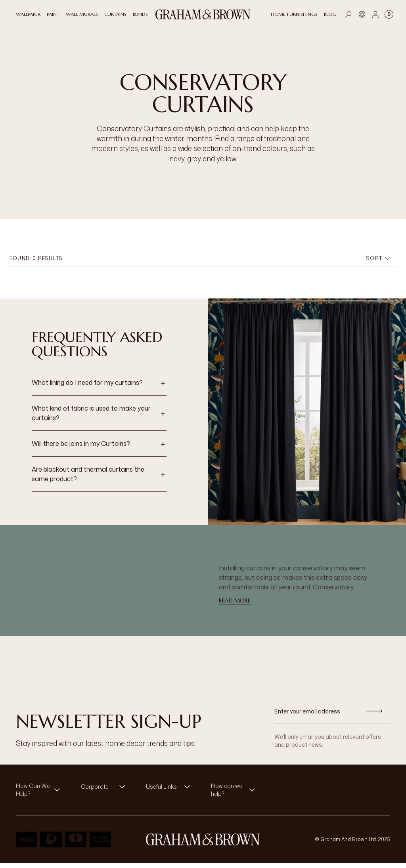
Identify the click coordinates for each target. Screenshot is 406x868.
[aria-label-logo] (203, 844)
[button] (99, 388)
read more (235, 605)
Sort (378, 263)
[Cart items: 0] (389, 14)
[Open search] (349, 14)
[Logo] (203, 14)
